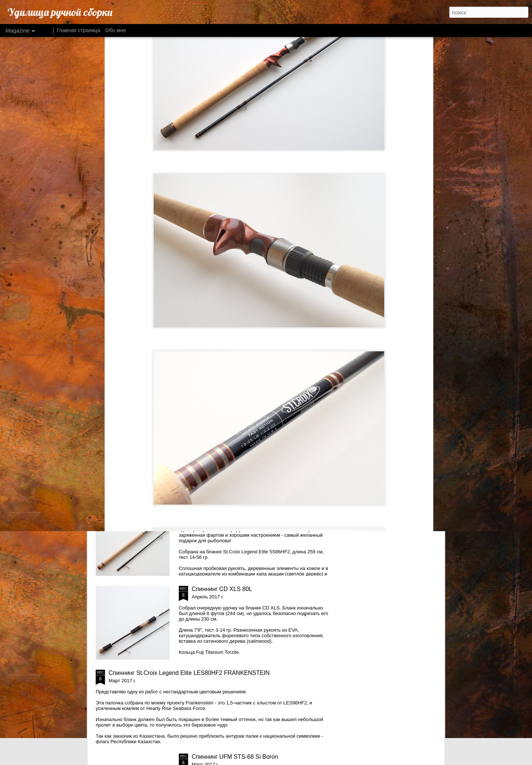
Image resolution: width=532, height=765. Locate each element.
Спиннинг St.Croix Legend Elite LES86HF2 (249, 505)
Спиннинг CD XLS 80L (222, 589)
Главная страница (79, 30)
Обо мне (116, 30)
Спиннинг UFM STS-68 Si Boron (235, 757)
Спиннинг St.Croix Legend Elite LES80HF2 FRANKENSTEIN (189, 673)
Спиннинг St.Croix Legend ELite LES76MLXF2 (254, 421)
